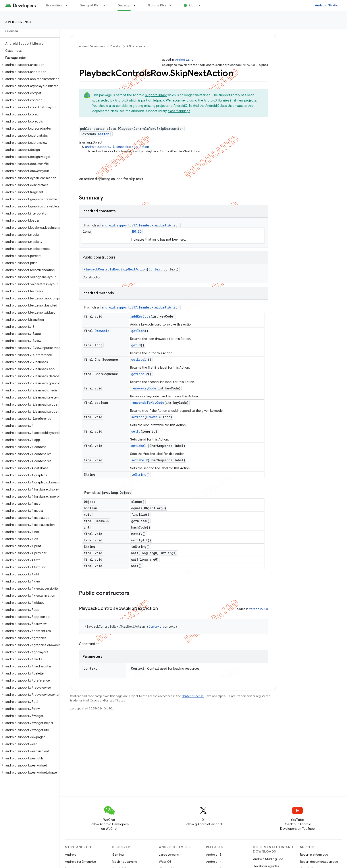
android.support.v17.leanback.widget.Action (117, 147)
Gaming (118, 855)
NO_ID (137, 231)
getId (136, 345)
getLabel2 (140, 374)
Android (71, 855)
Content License (193, 696)
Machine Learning (125, 862)
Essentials (54, 5)
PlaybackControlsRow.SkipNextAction (115, 269)
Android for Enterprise (80, 862)
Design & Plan (90, 5)
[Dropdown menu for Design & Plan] (106, 5)
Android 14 (214, 862)
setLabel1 (139, 446)
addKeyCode (141, 316)
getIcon (138, 331)
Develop (116, 46)
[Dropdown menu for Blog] (201, 5)
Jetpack (158, 100)
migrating (136, 106)
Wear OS (165, 862)
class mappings (179, 111)
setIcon (138, 417)
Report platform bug (314, 855)
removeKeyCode (144, 388)
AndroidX (121, 100)
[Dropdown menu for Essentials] (68, 5)
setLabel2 (139, 460)
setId (136, 431)
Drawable (102, 331)
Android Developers (92, 46)
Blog (192, 5)
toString (139, 474)
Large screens (169, 855)
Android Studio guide (268, 859)
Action (104, 134)
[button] (29, 65)
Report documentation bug (319, 862)
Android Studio (327, 5)
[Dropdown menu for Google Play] (172, 5)
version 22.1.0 (184, 60)
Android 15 (214, 855)
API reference (19, 22)
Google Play (157, 5)
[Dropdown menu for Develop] (137, 5)
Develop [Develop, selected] (124, 5)
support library (156, 95)
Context (155, 269)
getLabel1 (140, 359)
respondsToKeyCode (148, 403)
